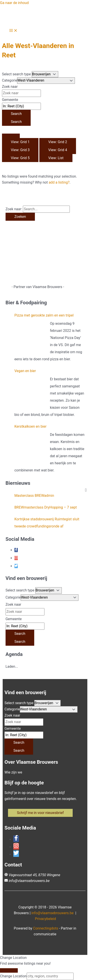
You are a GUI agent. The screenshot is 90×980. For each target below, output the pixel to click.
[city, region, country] (50, 976)
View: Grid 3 (20, 150)
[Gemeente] (21, 106)
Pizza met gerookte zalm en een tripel (44, 315)
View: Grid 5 (20, 158)
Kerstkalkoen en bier (31, 426)
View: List (56, 158)
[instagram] (16, 558)
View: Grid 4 (58, 150)
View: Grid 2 (58, 142)
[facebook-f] (16, 550)
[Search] (16, 114)
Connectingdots (46, 928)
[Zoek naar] (21, 93)
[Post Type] (45, 74)
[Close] (9, 970)
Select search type (16, 74)
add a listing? (59, 182)
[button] (40, 813)
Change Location (13, 976)
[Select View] (11, 136)
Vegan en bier (25, 371)
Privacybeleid (45, 919)
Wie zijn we (13, 772)
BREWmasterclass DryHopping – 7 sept (46, 507)
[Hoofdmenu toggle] (13, 31)
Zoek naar (10, 87)
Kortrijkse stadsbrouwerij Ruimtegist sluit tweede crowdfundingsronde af (47, 523)
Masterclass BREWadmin (34, 496)
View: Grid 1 (20, 142)
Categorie (10, 80)
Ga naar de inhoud (14, 3)
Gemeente (10, 100)
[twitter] (16, 566)
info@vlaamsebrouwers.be (29, 881)
